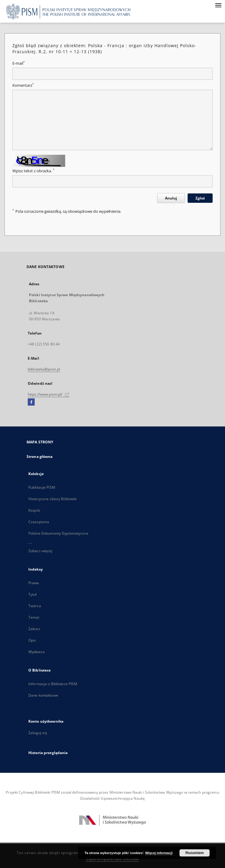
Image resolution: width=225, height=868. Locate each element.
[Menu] (218, 5)
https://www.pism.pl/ (49, 394)
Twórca (35, 606)
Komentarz (23, 85)
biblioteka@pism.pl (44, 369)
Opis (32, 640)
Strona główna (40, 457)
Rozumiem (195, 853)
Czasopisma (39, 522)
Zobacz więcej (40, 551)
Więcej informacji (159, 853)
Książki (34, 510)
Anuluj (171, 198)
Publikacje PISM (42, 487)
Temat (34, 617)
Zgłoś (200, 198)
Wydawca (36, 652)
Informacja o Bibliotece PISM (53, 684)
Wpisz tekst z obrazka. (33, 171)
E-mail (19, 63)
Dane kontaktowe (43, 695)
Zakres (34, 629)
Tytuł (33, 594)
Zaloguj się (38, 733)
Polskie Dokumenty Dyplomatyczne (58, 533)
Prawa (34, 583)
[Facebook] (31, 402)
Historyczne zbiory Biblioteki (52, 499)
